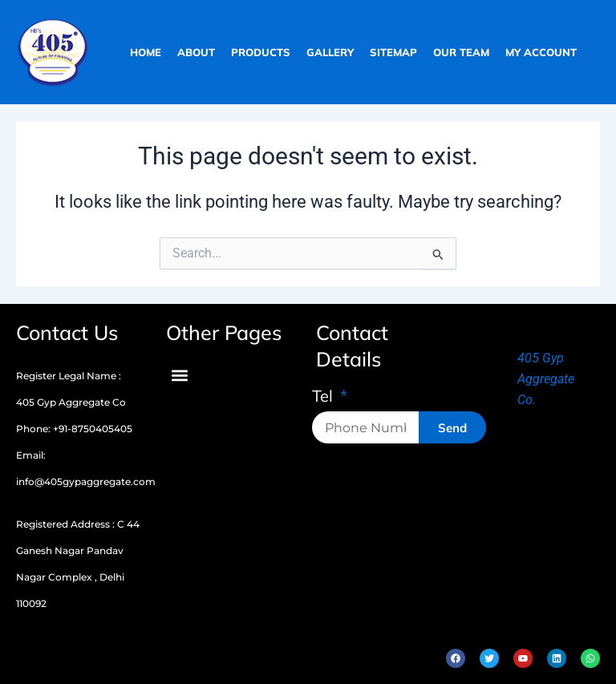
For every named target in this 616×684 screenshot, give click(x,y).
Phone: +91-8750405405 (74, 429)
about (196, 52)
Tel (324, 398)
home (146, 52)
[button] (179, 376)
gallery (330, 52)
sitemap (393, 52)
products (261, 52)
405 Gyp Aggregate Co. (546, 379)
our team (461, 52)
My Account (541, 52)
